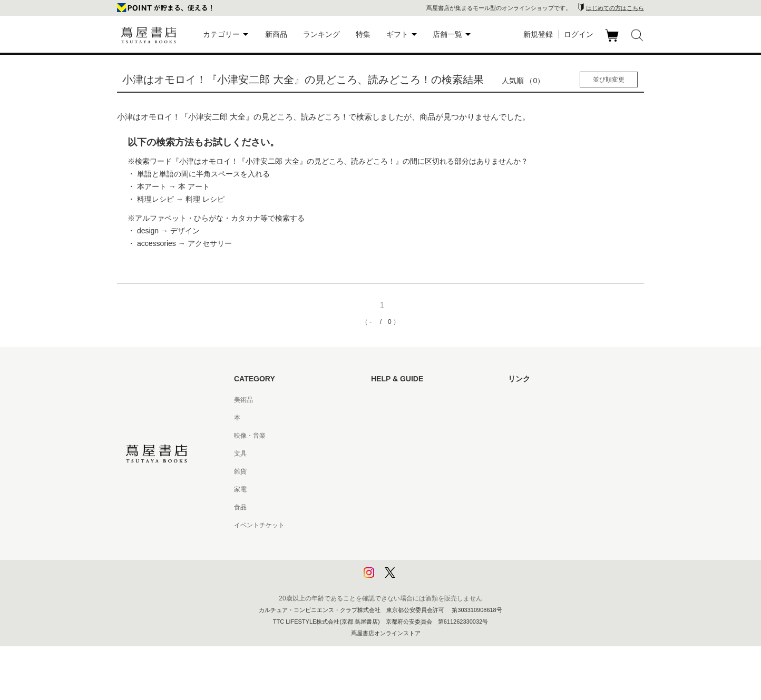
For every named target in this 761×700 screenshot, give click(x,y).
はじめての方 (390, 400)
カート (613, 42)
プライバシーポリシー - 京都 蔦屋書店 (425, 561)
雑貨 (240, 471)
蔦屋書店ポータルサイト (543, 400)
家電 (240, 489)
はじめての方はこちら (615, 8)
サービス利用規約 (396, 453)
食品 (240, 507)
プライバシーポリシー (403, 543)
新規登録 (538, 34)
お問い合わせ (390, 436)
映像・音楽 (250, 436)
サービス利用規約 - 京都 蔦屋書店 (419, 471)
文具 (240, 453)
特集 (363, 34)
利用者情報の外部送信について (415, 579)
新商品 (276, 34)
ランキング (321, 34)
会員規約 (384, 489)
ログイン (579, 34)
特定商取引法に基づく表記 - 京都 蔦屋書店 (432, 525)
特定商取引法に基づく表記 (409, 507)
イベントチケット (259, 525)
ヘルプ (380, 418)
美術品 (243, 400)
